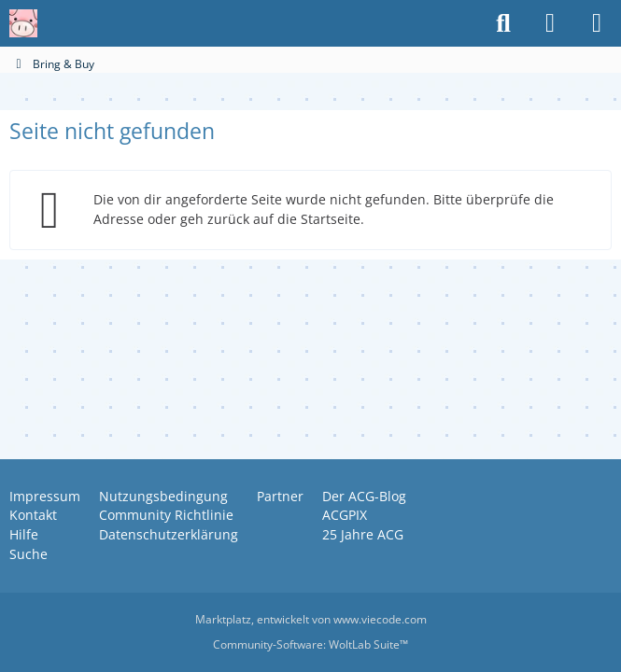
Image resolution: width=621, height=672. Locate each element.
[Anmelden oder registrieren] (550, 23)
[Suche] (503, 23)
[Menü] (597, 23)
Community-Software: (310, 644)
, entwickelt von (311, 619)
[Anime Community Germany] (23, 23)
